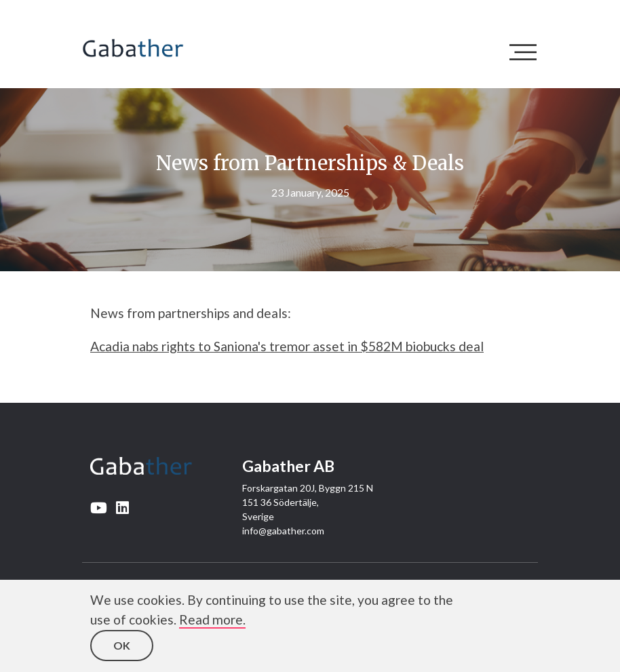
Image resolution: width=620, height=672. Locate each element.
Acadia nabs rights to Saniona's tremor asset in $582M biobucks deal (287, 346)
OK (122, 645)
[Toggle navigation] (526, 52)
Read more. (212, 619)
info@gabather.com (283, 531)
